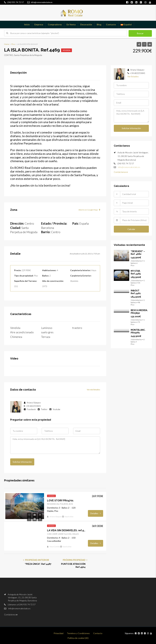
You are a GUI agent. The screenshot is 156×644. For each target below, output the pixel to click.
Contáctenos (121, 172)
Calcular (131, 229)
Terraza (46, 336)
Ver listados (133, 76)
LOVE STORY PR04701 (60, 500)
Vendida (66, 50)
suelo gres (48, 332)
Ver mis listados (93, 389)
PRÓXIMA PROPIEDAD (75, 559)
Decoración (86, 24)
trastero (77, 328)
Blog (99, 24)
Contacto (111, 24)
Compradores (55, 24)
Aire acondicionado (23, 332)
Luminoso (48, 328)
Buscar (140, 33)
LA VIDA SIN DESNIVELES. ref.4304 (67, 530)
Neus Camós (55, 546)
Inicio (27, 24)
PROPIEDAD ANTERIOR (36, 559)
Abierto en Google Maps (89, 210)
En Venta (71, 24)
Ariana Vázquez (56, 516)
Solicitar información (22, 461)
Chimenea (17, 336)
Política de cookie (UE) (78, 637)
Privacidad (58, 632)
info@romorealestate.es (129, 167)
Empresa (39, 24)
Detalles (96, 512)
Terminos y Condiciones (78, 632)
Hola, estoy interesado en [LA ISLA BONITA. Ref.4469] (55, 445)
